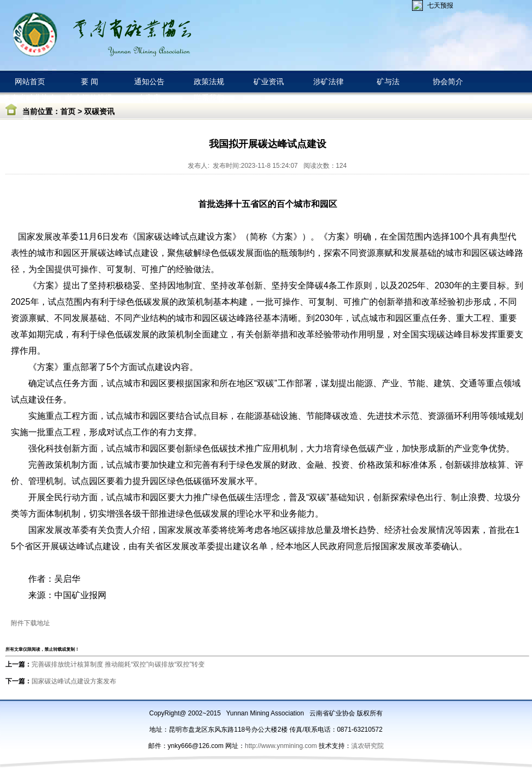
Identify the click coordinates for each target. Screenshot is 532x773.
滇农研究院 (368, 746)
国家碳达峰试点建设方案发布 (74, 681)
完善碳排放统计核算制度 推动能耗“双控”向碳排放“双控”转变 (118, 664)
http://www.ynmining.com (282, 746)
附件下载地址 (30, 623)
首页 (68, 111)
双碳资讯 (99, 111)
